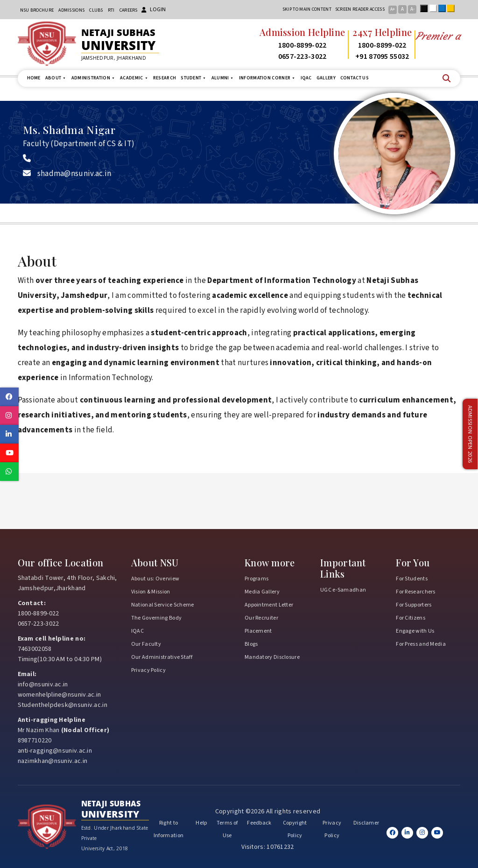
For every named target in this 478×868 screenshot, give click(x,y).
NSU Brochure (37, 10)
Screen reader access (360, 9)
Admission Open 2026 (470, 434)
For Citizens (411, 618)
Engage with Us (415, 631)
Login (154, 10)
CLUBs (96, 10)
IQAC (306, 78)
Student (193, 78)
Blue (444, 8)
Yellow (453, 8)
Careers (129, 10)
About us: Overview (155, 579)
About (56, 78)
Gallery (326, 78)
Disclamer (366, 823)
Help (201, 823)
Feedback (259, 823)
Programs (257, 579)
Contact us (355, 78)
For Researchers (416, 592)
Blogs (251, 644)
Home (34, 78)
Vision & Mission (151, 592)
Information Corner (267, 78)
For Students (412, 579)
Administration (94, 78)
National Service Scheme (163, 605)
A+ (393, 9)
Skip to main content (307, 9)
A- (412, 9)
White (435, 8)
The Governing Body (156, 618)
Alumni (223, 78)
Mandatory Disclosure (272, 657)
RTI (111, 10)
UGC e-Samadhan (343, 590)
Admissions (71, 10)
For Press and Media (421, 644)
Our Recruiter (261, 618)
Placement (258, 631)
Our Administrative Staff (162, 657)
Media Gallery (262, 592)
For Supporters (414, 605)
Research (165, 78)
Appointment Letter (269, 605)
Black (426, 8)
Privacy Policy (148, 670)
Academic (134, 78)
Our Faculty (146, 644)
